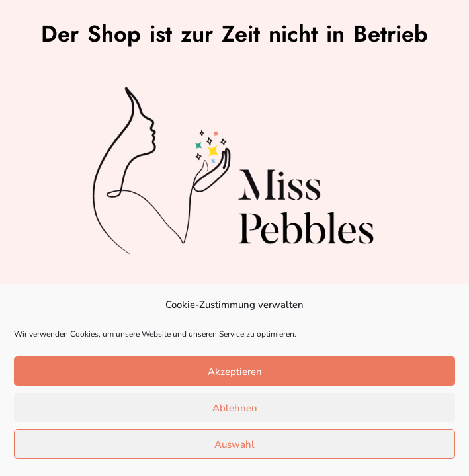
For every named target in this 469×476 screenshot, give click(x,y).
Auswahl (234, 444)
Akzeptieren (235, 372)
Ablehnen (235, 408)
